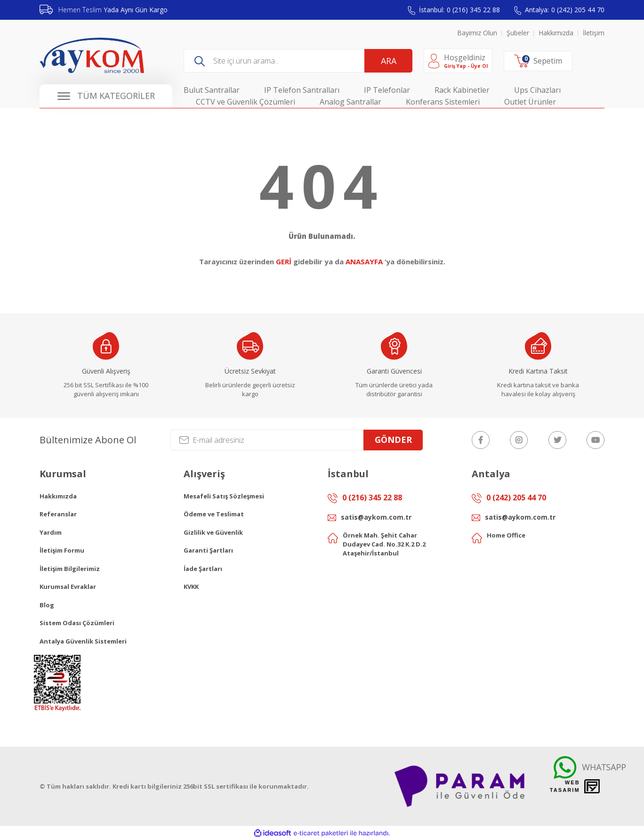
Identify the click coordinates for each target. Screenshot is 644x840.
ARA (389, 61)
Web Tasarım (565, 787)
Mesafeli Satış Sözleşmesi (224, 496)
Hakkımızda (556, 33)
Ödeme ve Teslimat (214, 514)
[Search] (298, 61)
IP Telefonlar (387, 90)
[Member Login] (458, 61)
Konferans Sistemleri (443, 102)
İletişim (594, 33)
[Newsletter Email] (297, 440)
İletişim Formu (62, 550)
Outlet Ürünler (530, 102)
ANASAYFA (364, 261)
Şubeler (518, 33)
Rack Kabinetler (462, 90)
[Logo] (92, 55)
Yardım (51, 532)
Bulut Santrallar (212, 90)
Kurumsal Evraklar (68, 587)
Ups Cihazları (537, 90)
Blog (47, 605)
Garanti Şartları (208, 550)
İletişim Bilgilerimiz (70, 569)
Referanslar (58, 514)
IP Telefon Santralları (302, 90)
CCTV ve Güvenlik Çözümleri (246, 102)
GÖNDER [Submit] (393, 440)
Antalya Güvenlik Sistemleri (83, 641)
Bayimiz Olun (477, 33)
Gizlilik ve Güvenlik (213, 532)
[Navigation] (106, 96)
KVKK (191, 587)
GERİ (284, 261)
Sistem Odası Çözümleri (77, 623)
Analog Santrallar (350, 102)
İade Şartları (203, 569)
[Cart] (538, 61)
